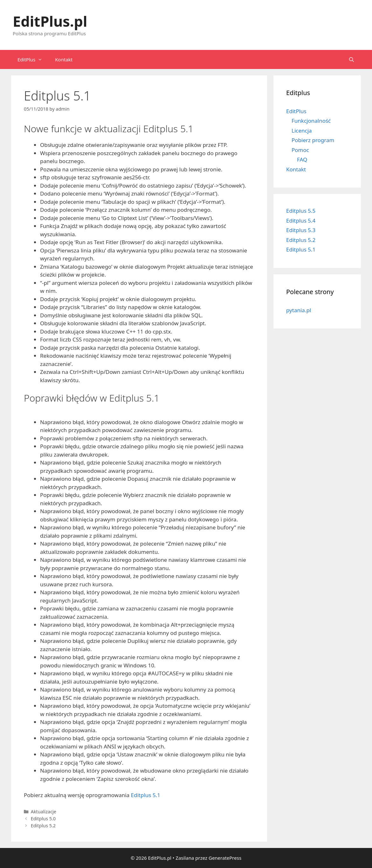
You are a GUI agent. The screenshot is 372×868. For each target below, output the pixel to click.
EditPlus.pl (50, 21)
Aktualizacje (44, 812)
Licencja (302, 131)
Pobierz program (313, 140)
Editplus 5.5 (301, 211)
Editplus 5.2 (43, 826)
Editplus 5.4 (301, 220)
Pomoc (300, 150)
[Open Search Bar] (351, 59)
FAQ (302, 159)
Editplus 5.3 (301, 230)
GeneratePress (225, 858)
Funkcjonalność (311, 121)
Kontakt (64, 59)
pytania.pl (299, 310)
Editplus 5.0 (43, 819)
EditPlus (33, 59)
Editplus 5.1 (146, 795)
